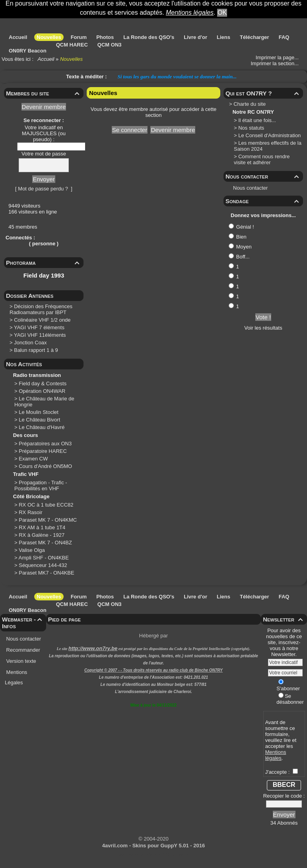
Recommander (22, 650)
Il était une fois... (257, 120)
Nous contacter (263, 176)
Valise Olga (32, 550)
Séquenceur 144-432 (44, 565)
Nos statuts (251, 128)
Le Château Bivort (40, 420)
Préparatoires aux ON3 (46, 444)
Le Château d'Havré (42, 427)
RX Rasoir (31, 512)
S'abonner (288, 685)
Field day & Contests (43, 384)
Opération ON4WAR (43, 391)
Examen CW (34, 459)
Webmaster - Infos (23, 623)
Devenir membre (44, 107)
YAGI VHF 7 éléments (39, 327)
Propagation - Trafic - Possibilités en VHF (41, 485)
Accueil (46, 59)
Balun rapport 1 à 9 (36, 350)
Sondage (263, 201)
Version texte (20, 661)
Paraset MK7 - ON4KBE (47, 573)
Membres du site (44, 93)
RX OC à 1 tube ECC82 (47, 505)
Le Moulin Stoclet (39, 412)
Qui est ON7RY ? (263, 93)
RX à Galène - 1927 (42, 535)
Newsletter (284, 619)
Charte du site (250, 104)
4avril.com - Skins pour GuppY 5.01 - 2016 (153, 846)
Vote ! (263, 317)
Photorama (44, 263)
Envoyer (44, 179)
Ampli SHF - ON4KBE (45, 558)
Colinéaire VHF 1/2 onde (42, 320)
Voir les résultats (263, 328)
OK (222, 13)
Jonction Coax (30, 343)
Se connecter (130, 130)
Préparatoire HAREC (43, 451)
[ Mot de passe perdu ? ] (44, 189)
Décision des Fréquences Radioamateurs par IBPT (41, 309)
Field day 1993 (44, 275)
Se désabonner (290, 699)
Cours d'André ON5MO (46, 466)
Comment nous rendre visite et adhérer (262, 159)
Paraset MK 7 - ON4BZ (46, 543)
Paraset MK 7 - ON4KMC (49, 520)
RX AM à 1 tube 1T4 (43, 527)
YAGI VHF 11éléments (40, 335)
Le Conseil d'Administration (269, 135)
